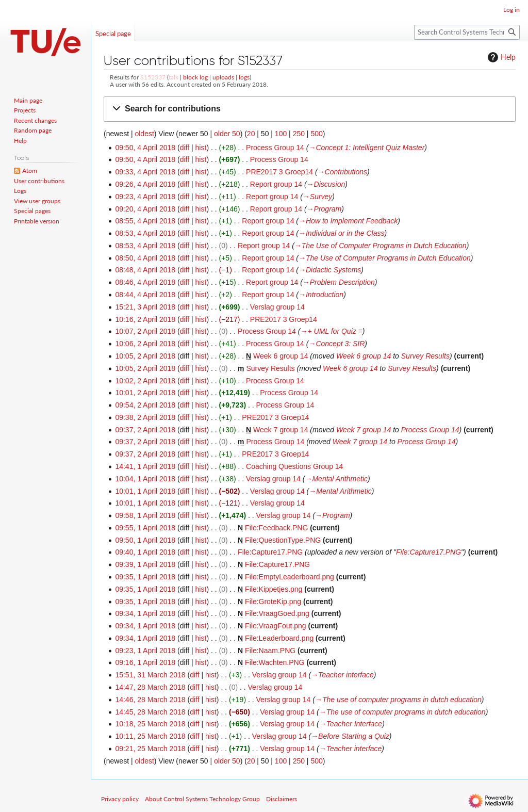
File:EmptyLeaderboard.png (290, 577)
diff (185, 148)
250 (299, 134)
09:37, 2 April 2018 (145, 430)
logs (244, 77)
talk (174, 77)
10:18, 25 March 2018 (150, 724)
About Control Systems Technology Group (202, 799)
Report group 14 (276, 184)
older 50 (227, 134)
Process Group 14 (275, 148)
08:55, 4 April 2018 (145, 221)
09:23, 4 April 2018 (145, 197)
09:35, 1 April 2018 (145, 577)
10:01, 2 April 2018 (145, 393)
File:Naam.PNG (270, 651)
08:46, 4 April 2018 (145, 282)
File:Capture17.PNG (270, 552)
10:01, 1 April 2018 (145, 491)
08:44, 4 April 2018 (145, 295)
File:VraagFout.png (276, 626)
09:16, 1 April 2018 (145, 662)
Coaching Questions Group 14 (294, 466)
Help (500, 57)
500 (316, 134)
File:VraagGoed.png (277, 613)
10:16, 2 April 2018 (145, 319)
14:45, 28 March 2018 (150, 712)
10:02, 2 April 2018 (145, 381)
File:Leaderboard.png (279, 638)
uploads (223, 77)
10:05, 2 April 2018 (145, 356)
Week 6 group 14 (280, 356)
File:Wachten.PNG (275, 662)
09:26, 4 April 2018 (145, 184)
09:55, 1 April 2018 (145, 528)
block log (195, 77)
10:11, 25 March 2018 (150, 736)
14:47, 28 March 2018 (150, 687)
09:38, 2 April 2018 (145, 417)
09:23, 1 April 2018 (145, 651)
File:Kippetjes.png (274, 589)
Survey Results (425, 356)
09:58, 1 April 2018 (145, 515)
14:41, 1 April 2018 (145, 466)
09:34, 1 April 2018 (145, 613)
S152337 (153, 77)
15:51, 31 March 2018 (150, 675)
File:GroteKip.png (273, 602)
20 (251, 134)
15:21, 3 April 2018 (145, 307)
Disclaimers (282, 799)
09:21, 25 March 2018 (150, 749)
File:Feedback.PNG (276, 528)
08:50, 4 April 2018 (145, 258)
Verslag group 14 (277, 307)
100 (281, 134)
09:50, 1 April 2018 (145, 540)
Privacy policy (120, 799)
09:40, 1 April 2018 (145, 552)
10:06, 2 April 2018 (145, 344)
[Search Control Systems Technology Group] (467, 32)
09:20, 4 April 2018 (145, 209)
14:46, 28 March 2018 (150, 700)
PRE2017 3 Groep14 (279, 172)
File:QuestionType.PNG (283, 540)
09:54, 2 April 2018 (145, 405)
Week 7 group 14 (280, 430)
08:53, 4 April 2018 (145, 233)
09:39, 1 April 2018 (145, 564)
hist (201, 148)
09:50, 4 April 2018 (145, 148)
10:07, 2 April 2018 (145, 331)
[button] (310, 109)
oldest (144, 134)
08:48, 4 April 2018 (145, 270)
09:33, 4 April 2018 (145, 172)
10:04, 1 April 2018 (145, 479)
